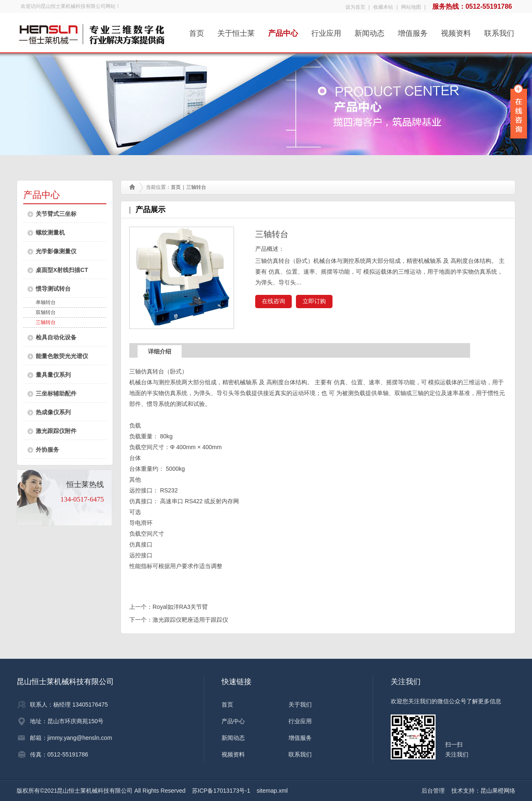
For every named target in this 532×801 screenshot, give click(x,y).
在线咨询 (273, 301)
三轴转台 (46, 322)
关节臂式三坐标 (56, 214)
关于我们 (300, 705)
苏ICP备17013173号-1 (221, 791)
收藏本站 (383, 7)
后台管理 (433, 791)
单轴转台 (46, 302)
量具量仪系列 (53, 375)
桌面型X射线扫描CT (62, 270)
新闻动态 (369, 31)
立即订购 (314, 301)
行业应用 (326, 31)
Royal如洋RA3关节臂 (180, 607)
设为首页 (355, 7)
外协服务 (47, 450)
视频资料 (456, 31)
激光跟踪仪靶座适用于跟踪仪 (190, 620)
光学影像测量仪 (56, 251)
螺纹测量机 (50, 232)
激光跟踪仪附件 (56, 431)
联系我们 (499, 31)
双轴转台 (46, 312)
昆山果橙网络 (498, 791)
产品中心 (283, 31)
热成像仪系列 (53, 412)
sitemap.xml (272, 791)
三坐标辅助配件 (56, 393)
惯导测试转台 (53, 289)
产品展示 (150, 210)
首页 (197, 31)
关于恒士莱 (236, 31)
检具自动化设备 (56, 337)
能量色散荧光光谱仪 (62, 356)
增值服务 (413, 31)
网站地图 (411, 7)
